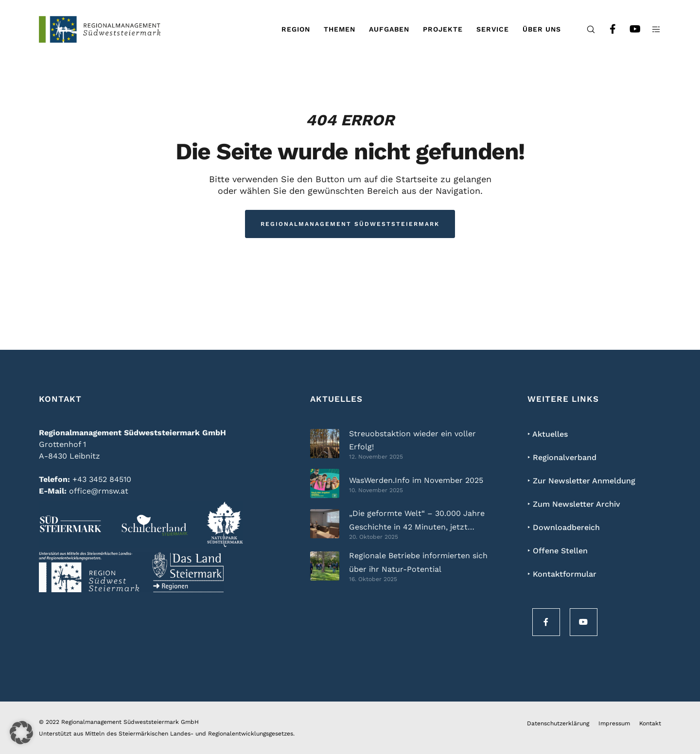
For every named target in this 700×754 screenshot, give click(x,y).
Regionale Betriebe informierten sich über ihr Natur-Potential (418, 562)
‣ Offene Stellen (558, 551)
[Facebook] (606, 29)
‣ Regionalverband (562, 457)
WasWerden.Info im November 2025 (416, 480)
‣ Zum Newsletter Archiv (574, 504)
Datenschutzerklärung (558, 723)
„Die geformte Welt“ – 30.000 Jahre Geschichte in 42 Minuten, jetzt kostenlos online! (417, 521)
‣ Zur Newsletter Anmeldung (581, 481)
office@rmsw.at (99, 491)
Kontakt (650, 723)
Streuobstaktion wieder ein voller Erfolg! (412, 440)
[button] (21, 733)
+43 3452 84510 (102, 479)
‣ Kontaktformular (562, 574)
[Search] (585, 29)
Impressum (614, 723)
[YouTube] (628, 29)
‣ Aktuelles (548, 434)
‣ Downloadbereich (564, 527)
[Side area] (650, 29)
